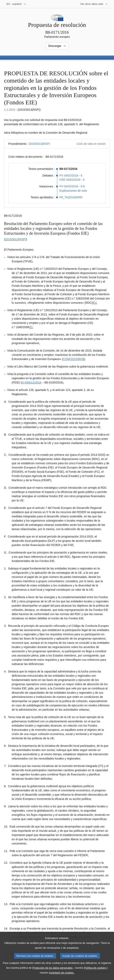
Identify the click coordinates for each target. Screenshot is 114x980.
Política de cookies (95, 973)
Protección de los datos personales (52, 973)
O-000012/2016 (31, 382)
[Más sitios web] (94, 4)
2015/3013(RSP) (39, 144)
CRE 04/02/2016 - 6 (72, 180)
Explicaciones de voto (73, 191)
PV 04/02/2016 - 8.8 (72, 186)
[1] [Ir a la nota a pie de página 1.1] (95, 303)
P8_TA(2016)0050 (71, 197)
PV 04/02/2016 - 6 (71, 175)
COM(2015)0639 (74, 359)
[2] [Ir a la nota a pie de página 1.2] (31, 327)
